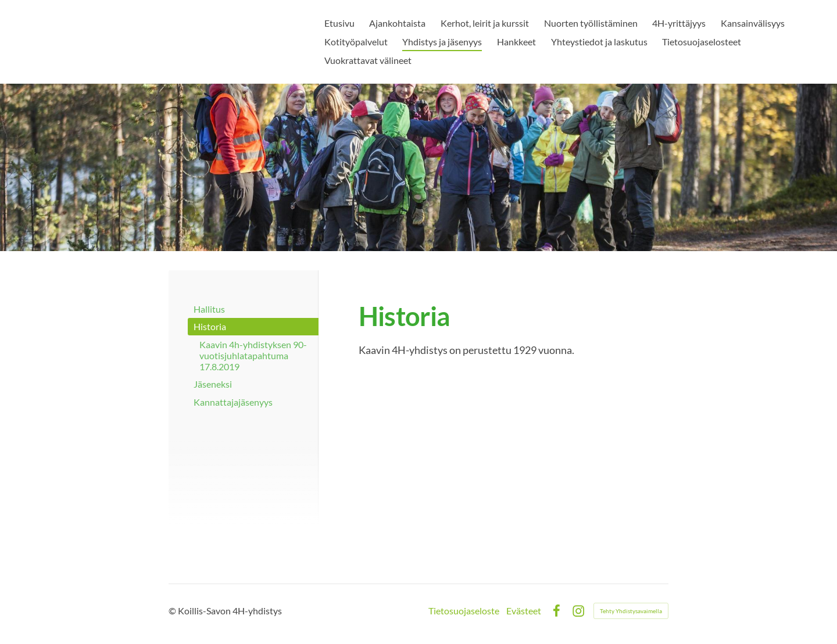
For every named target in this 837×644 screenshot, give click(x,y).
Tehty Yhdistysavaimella (631, 611)
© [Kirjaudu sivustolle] (173, 611)
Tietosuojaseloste (464, 611)
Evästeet (524, 611)
